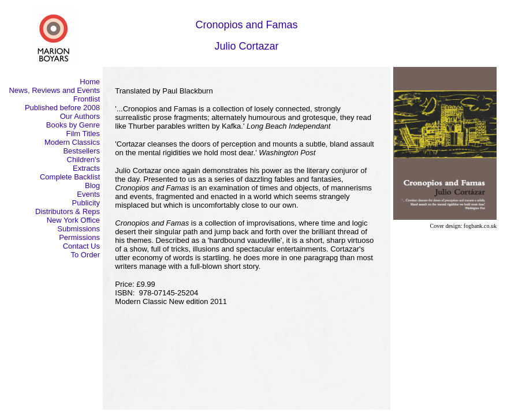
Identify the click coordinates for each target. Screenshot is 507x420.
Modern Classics (72, 142)
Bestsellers (81, 151)
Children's (83, 160)
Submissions (79, 229)
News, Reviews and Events (54, 90)
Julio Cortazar (246, 46)
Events (88, 194)
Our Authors (80, 116)
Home (90, 82)
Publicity (86, 203)
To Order (85, 255)
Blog (92, 185)
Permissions (79, 237)
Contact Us (81, 246)
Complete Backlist (70, 177)
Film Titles (83, 134)
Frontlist (87, 99)
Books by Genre (73, 125)
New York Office (73, 220)
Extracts (86, 168)
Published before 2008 (62, 108)
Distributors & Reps (68, 211)
